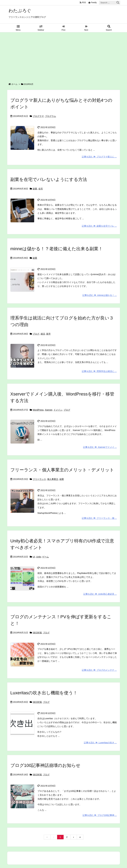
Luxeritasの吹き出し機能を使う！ (44, 693)
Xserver (49, 410)
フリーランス (39, 479)
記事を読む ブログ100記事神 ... (100, 815)
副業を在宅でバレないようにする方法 (49, 179)
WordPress (38, 410)
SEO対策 (37, 633)
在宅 (41, 189)
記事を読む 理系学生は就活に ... (99, 371)
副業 (35, 189)
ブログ (36, 334)
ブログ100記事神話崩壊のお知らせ (45, 765)
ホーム (14, 84)
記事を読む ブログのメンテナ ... (99, 670)
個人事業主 (53, 479)
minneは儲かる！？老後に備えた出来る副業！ (57, 249)
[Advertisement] (63, 56)
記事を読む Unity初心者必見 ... (100, 594)
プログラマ (38, 116)
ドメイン (58, 410)
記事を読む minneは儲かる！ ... (100, 295)
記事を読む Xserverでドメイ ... (100, 447)
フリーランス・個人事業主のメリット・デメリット (62, 470)
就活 (43, 334)
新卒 (48, 334)
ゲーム (45, 557)
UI (34, 557)
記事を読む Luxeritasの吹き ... (100, 743)
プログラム (51, 116)
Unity (39, 557)
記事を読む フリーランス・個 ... (99, 518)
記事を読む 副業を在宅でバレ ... (99, 226)
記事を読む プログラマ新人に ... (99, 157)
